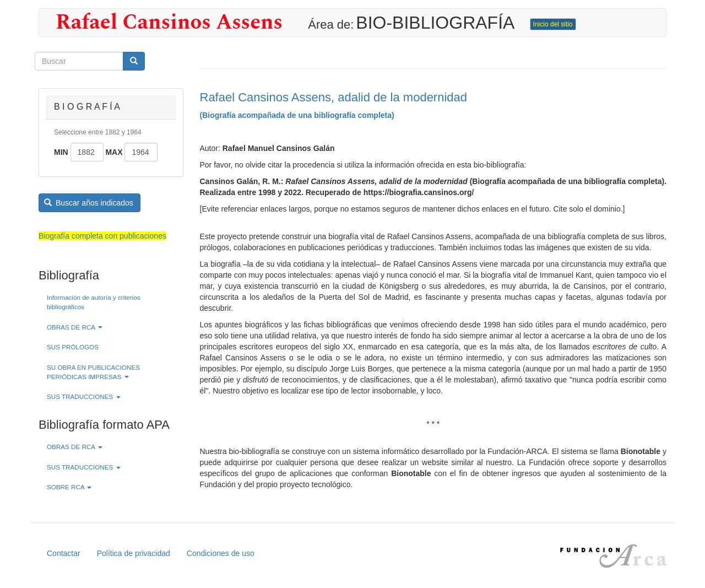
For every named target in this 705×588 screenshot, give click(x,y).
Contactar (64, 553)
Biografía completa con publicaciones (102, 236)
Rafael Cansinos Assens (169, 23)
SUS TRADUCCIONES (84, 397)
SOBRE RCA (69, 487)
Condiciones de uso (221, 553)
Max (114, 152)
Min (61, 152)
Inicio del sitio (553, 24)
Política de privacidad (134, 553)
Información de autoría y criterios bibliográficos (94, 302)
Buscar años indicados (89, 203)
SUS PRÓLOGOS (73, 347)
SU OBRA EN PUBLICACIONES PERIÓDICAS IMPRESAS (93, 372)
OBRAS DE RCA (75, 327)
